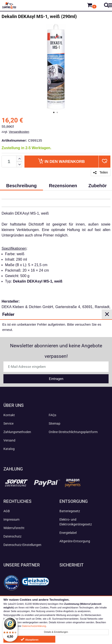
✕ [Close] (107, 314)
